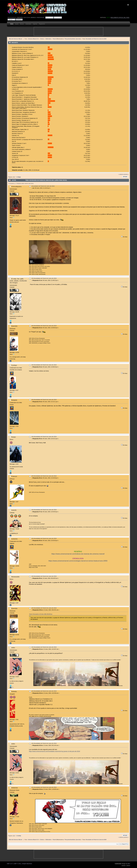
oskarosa (15, 788)
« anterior (121, 174)
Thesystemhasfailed (70, 39)
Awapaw (14, 400)
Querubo (78, 39)
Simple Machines (27, 864)
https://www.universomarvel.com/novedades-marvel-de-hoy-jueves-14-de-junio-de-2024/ (54, 751)
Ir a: (117, 844)
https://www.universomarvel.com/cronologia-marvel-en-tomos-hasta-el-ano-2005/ (78, 561)
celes (13, 648)
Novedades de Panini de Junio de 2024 (43, 186)
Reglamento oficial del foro (120, 18)
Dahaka (14, 691)
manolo (14, 510)
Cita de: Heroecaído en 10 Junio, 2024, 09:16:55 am (41, 614)
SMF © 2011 (18, 864)
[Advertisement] (68, 31)
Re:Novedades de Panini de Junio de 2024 (44, 278)
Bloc (129, 864)
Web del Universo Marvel (16, 39)
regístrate (41, 18)
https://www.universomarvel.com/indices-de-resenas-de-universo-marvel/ (78, 554)
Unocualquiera (16, 186)
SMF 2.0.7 (10, 864)
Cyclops (14, 365)
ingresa (33, 18)
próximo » (126, 174)
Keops (14, 437)
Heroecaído (15, 577)
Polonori (14, 476)
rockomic (14, 539)
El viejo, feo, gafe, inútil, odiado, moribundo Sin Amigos (18, 281)
